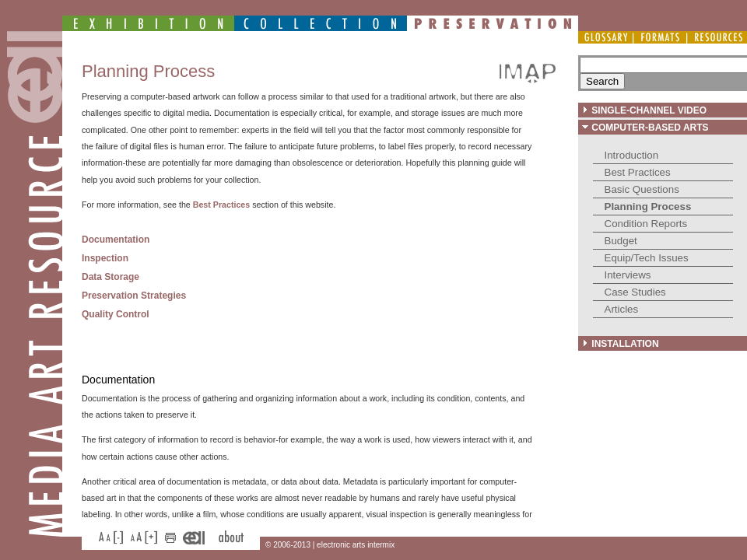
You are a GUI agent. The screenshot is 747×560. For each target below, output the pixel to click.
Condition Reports (646, 224)
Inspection (105, 258)
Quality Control (116, 314)
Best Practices (638, 172)
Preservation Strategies (134, 296)
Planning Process (648, 206)
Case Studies (635, 292)
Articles (622, 309)
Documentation (116, 240)
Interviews (628, 275)
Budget (621, 241)
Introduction (632, 155)
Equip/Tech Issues (647, 258)
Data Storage (110, 277)
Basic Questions (642, 189)
